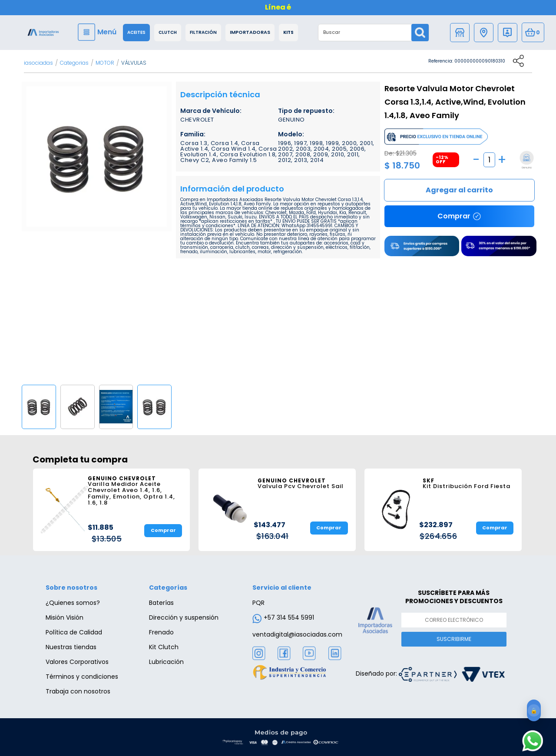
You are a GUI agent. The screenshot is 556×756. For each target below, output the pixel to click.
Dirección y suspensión (184, 617)
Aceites (136, 33)
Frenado (161, 632)
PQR (258, 603)
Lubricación (166, 662)
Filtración (203, 33)
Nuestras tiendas (71, 647)
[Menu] (98, 32)
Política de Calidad (74, 632)
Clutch (168, 33)
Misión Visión (65, 617)
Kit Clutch (164, 647)
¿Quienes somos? (73, 603)
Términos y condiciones (82, 677)
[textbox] (365, 33)
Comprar (459, 190)
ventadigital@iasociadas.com (297, 634)
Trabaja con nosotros (78, 691)
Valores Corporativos (77, 662)
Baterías (161, 603)
